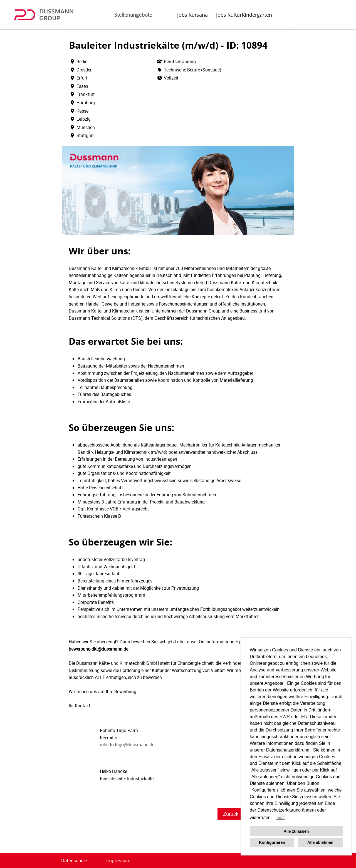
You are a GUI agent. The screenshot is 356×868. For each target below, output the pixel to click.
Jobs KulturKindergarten (244, 15)
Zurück (231, 814)
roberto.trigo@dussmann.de (127, 745)
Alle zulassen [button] (296, 831)
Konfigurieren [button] (272, 842)
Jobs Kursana (192, 15)
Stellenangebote (133, 15)
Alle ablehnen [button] (320, 842)
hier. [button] (281, 818)
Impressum (118, 860)
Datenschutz (74, 860)
